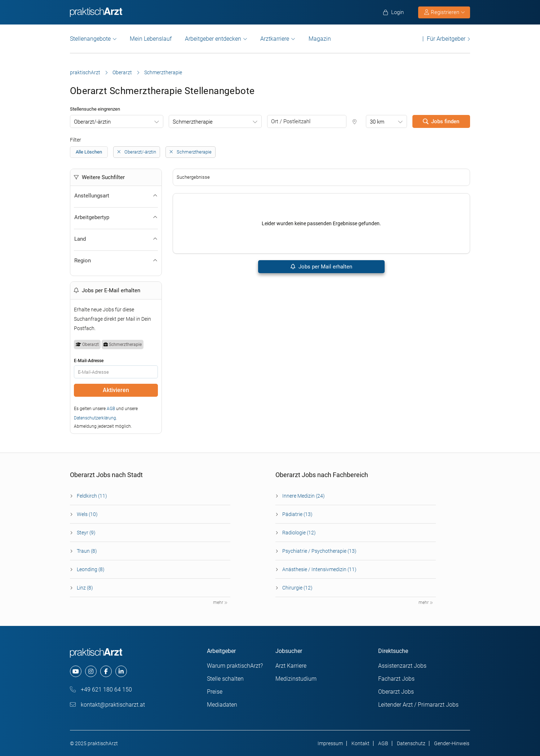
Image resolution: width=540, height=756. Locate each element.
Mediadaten (222, 705)
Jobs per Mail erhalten (321, 267)
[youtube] (76, 671)
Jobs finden (441, 121)
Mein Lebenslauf (151, 39)
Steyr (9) (86, 533)
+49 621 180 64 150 (101, 690)
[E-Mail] (116, 372)
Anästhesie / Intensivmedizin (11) (319, 569)
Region (116, 261)
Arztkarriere (275, 39)
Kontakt (360, 743)
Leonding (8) (91, 569)
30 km (377, 122)
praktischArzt (85, 72)
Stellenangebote (90, 39)
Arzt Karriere (291, 666)
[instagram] (91, 671)
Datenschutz (411, 743)
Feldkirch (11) (92, 496)
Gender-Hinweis (452, 743)
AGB (111, 409)
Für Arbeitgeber (446, 39)
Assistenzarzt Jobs (402, 666)
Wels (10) (87, 514)
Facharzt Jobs (396, 679)
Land (116, 239)
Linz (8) (85, 588)
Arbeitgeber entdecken (213, 39)
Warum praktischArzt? (235, 666)
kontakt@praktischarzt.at (107, 705)
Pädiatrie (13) (297, 514)
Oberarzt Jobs (396, 692)
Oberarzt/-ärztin (92, 122)
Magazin (320, 39)
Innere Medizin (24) (304, 496)
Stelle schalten (225, 679)
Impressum (330, 743)
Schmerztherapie (193, 122)
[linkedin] (121, 671)
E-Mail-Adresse (89, 361)
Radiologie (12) (299, 533)
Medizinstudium (296, 679)
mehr (220, 602)
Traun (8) (87, 551)
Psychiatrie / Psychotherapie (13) (319, 551)
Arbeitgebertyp (116, 217)
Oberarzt (122, 72)
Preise (215, 692)
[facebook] (106, 671)
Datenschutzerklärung (95, 418)
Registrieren (444, 12)
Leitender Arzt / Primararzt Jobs (418, 705)
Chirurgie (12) (297, 588)
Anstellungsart (116, 196)
